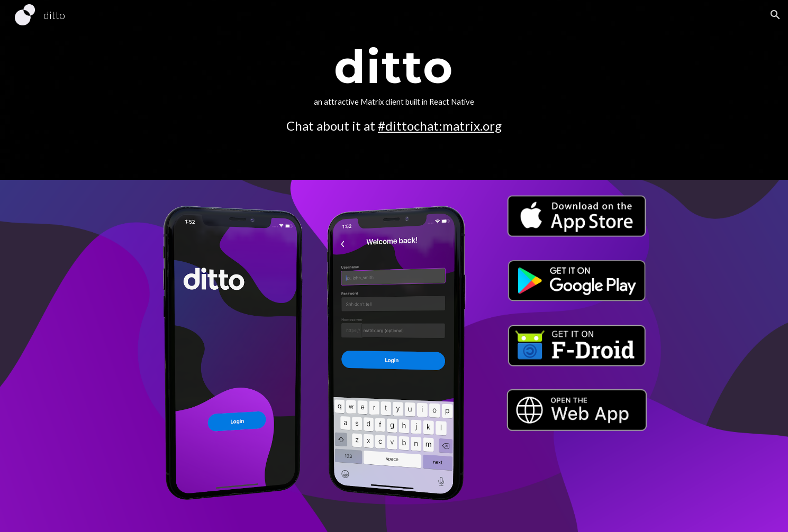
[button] (775, 15)
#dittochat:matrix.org (440, 126)
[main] (394, 90)
